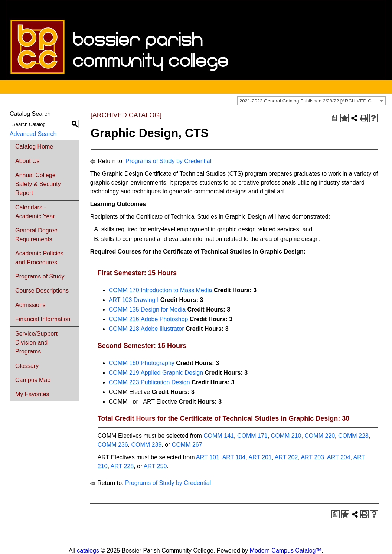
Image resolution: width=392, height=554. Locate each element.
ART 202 (286, 457)
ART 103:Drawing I (134, 300)
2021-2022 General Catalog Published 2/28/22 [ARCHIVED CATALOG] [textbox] (312, 101)
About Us (27, 161)
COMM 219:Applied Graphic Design (156, 373)
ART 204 (339, 457)
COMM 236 (113, 445)
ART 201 (260, 457)
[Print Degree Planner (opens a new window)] (335, 118)
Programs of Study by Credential (168, 161)
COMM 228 (353, 436)
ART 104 (234, 457)
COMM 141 (219, 436)
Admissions (30, 305)
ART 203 (312, 457)
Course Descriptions (42, 291)
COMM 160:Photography (142, 363)
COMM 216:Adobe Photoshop (148, 319)
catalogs (88, 550)
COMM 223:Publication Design (149, 382)
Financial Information (43, 319)
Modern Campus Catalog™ (286, 550)
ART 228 (122, 466)
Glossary (27, 366)
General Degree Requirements (36, 235)
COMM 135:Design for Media (147, 309)
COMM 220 (320, 436)
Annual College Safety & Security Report (38, 184)
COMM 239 (147, 445)
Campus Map (33, 380)
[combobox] (311, 101)
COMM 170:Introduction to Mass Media (160, 290)
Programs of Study (40, 276)
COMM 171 (252, 436)
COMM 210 (286, 436)
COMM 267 (187, 445)
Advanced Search (33, 134)
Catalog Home (34, 146)
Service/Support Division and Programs (36, 343)
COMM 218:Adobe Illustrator (146, 329)
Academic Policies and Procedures (39, 258)
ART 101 (208, 457)
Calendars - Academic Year (35, 212)
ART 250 (155, 466)
